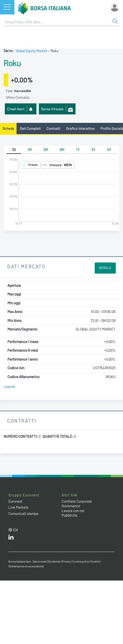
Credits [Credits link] (95, 561)
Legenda (9, 387)
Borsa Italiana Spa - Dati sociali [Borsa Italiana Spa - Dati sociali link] (27, 561)
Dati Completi (30, 128)
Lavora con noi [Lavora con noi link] (73, 511)
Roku (12, 63)
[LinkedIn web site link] (11, 538)
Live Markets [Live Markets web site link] (18, 507)
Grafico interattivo (80, 128)
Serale (105, 268)
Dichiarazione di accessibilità (26, 566)
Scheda (8, 128)
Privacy (66, 561)
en (15, 530)
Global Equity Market (31, 51)
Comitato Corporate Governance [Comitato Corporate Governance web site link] (77, 504)
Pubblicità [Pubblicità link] (69, 515)
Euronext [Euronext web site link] (15, 501)
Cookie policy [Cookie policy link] (81, 561)
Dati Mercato (26, 266)
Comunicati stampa (23, 513)
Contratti (53, 128)
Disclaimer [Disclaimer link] (54, 561)
